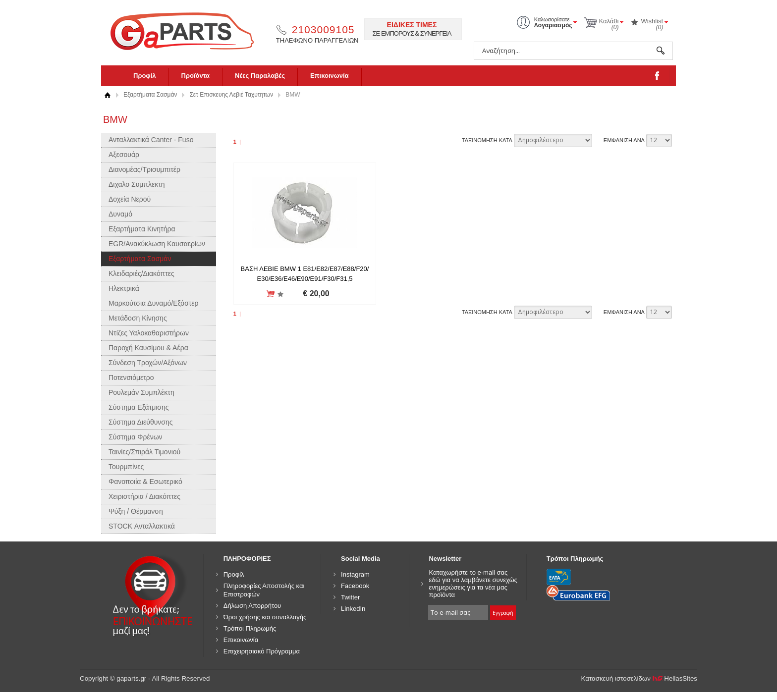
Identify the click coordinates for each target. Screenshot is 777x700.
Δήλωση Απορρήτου (252, 606)
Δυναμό (120, 214)
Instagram (355, 574)
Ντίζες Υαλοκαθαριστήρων (149, 333)
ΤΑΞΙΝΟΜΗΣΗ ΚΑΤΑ (487, 140)
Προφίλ (145, 76)
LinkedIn (353, 609)
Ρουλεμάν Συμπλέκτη (141, 392)
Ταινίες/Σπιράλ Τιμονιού (144, 452)
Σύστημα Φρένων (136, 437)
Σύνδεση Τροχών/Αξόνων (148, 363)
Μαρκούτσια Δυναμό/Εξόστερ (154, 303)
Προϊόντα (196, 76)
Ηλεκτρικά (124, 288)
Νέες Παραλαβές (260, 76)
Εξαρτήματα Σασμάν (150, 95)
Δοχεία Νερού (130, 199)
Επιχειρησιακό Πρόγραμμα (262, 651)
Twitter (350, 597)
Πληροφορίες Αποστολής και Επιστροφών (264, 590)
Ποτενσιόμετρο (131, 377)
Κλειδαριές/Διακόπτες (141, 273)
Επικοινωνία (330, 76)
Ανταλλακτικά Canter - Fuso (151, 140)
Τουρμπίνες (126, 467)
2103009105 (323, 29)
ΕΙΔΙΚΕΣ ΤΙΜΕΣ (412, 25)
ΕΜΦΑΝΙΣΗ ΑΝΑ (624, 140)
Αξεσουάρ (124, 155)
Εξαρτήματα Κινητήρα (142, 229)
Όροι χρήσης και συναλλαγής (265, 617)
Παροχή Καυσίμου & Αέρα (148, 348)
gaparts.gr (189, 30)
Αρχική (107, 95)
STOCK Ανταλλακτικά (142, 526)
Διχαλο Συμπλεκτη (137, 184)
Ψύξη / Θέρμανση (136, 511)
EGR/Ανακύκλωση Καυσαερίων (157, 244)
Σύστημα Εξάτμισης (139, 407)
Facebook (355, 586)
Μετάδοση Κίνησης (138, 318)
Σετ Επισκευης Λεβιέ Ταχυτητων (231, 95)
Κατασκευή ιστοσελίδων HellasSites (639, 678)
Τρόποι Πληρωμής (250, 628)
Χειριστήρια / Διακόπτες (144, 496)
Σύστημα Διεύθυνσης (141, 422)
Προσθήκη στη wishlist (280, 294)
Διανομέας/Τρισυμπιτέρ (144, 169)
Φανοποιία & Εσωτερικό (145, 482)
